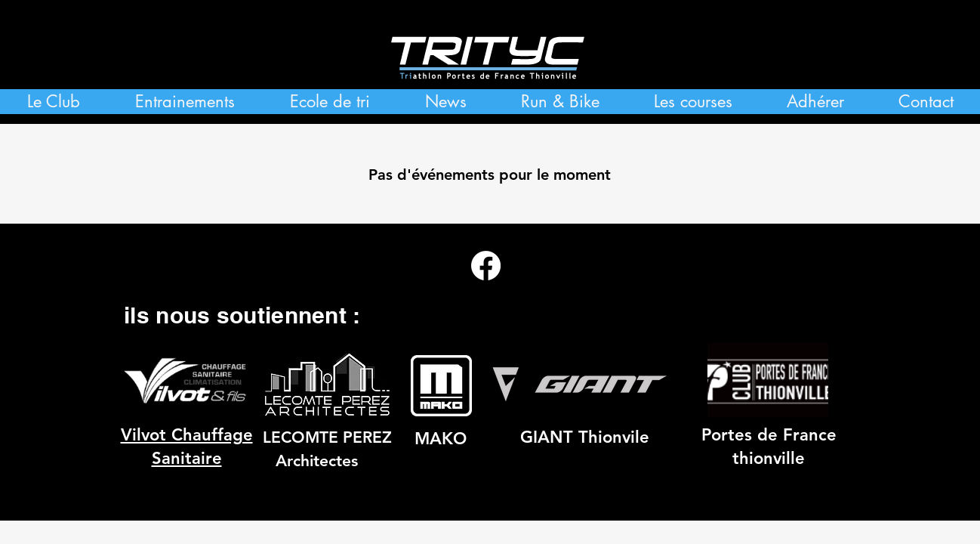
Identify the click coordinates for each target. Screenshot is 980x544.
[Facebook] (486, 266)
